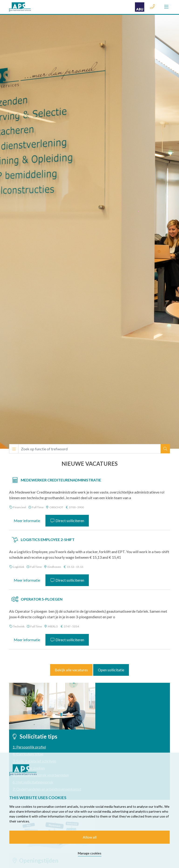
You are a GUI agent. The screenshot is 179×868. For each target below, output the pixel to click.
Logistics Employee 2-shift (48, 539)
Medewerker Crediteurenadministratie (61, 480)
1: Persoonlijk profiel (29, 747)
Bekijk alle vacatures (71, 670)
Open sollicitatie (111, 670)
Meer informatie (27, 521)
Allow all (90, 837)
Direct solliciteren (67, 521)
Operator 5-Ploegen (42, 599)
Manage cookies (90, 853)
